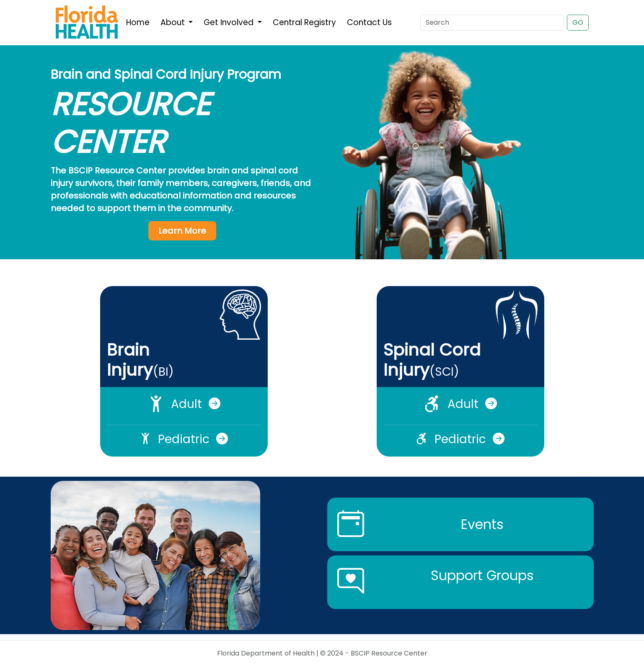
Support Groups (482, 575)
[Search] (492, 23)
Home (138, 22)
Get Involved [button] (230, 22)
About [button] (174, 22)
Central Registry (304, 22)
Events (482, 524)
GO (578, 22)
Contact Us (369, 22)
